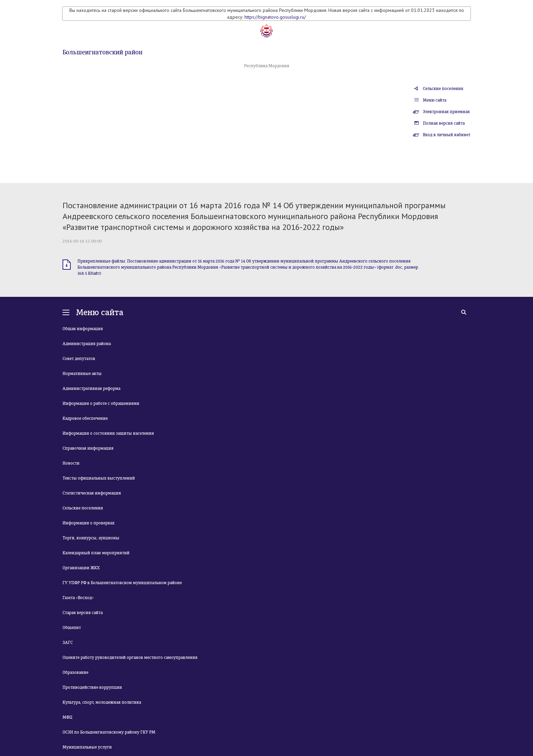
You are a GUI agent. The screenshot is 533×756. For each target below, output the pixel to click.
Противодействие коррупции (92, 687)
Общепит (72, 628)
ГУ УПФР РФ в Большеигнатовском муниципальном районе (122, 583)
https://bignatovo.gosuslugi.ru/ (275, 17)
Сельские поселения (443, 89)
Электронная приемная (446, 112)
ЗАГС (68, 643)
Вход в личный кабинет (447, 135)
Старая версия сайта (83, 613)
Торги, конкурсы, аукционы (91, 538)
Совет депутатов (79, 359)
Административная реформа (91, 389)
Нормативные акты (82, 374)
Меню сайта (435, 100)
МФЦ (67, 717)
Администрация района (87, 344)
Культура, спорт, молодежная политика (102, 702)
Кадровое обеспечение (85, 418)
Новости (71, 463)
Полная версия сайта (444, 123)
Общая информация (83, 329)
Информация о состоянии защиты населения (108, 433)
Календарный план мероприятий (96, 553)
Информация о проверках (89, 523)
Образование (75, 672)
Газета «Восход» (78, 598)
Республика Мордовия (267, 66)
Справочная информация (88, 448)
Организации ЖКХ (81, 568)
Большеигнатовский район (102, 52)
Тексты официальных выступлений (99, 478)
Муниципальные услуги (87, 747)
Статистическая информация (92, 493)
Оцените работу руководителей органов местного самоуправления (130, 658)
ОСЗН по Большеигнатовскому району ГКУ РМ (109, 732)
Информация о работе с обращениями (101, 403)
